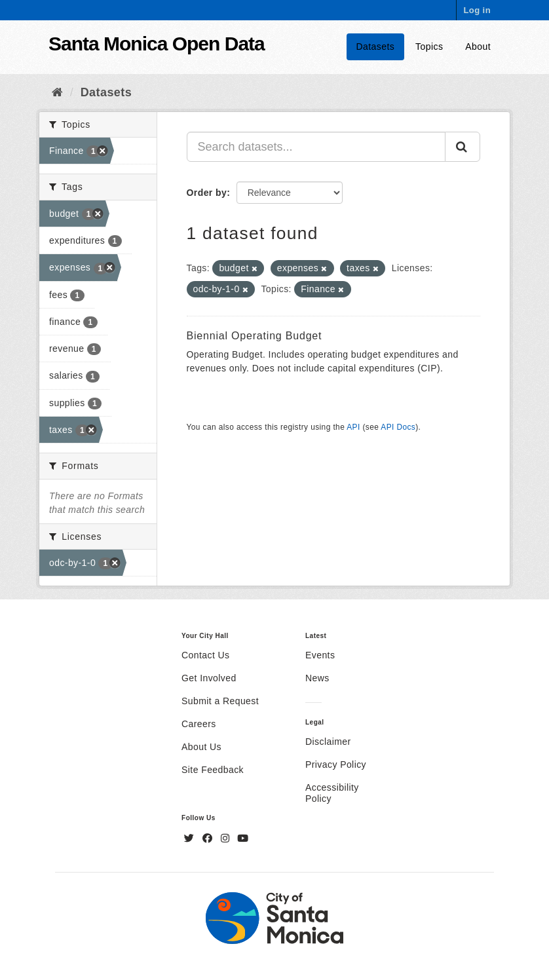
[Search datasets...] (316, 147)
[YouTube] (243, 839)
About (478, 47)
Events (320, 655)
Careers (199, 724)
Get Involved (209, 678)
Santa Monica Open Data (157, 44)
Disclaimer (328, 742)
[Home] (57, 92)
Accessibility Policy (332, 793)
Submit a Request (220, 701)
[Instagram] (227, 839)
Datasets (376, 47)
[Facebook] (209, 839)
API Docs (398, 427)
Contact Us (205, 655)
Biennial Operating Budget (255, 336)
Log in (477, 10)
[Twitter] (191, 839)
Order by (207, 193)
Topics (429, 47)
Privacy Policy (336, 764)
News (317, 678)
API (353, 427)
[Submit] (463, 147)
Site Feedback (213, 770)
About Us (201, 747)
